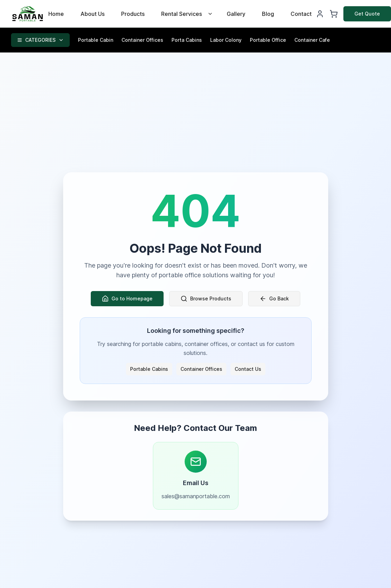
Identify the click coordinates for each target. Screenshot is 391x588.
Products (133, 14)
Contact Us (248, 369)
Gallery (236, 14)
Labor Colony (226, 40)
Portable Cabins (149, 369)
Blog (268, 14)
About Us (92, 14)
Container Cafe (312, 40)
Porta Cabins (187, 40)
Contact (301, 14)
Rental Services (182, 14)
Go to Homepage (127, 299)
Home (56, 14)
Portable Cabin (96, 40)
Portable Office (268, 40)
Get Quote (367, 14)
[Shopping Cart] (334, 14)
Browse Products (206, 299)
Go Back (274, 299)
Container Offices (142, 40)
